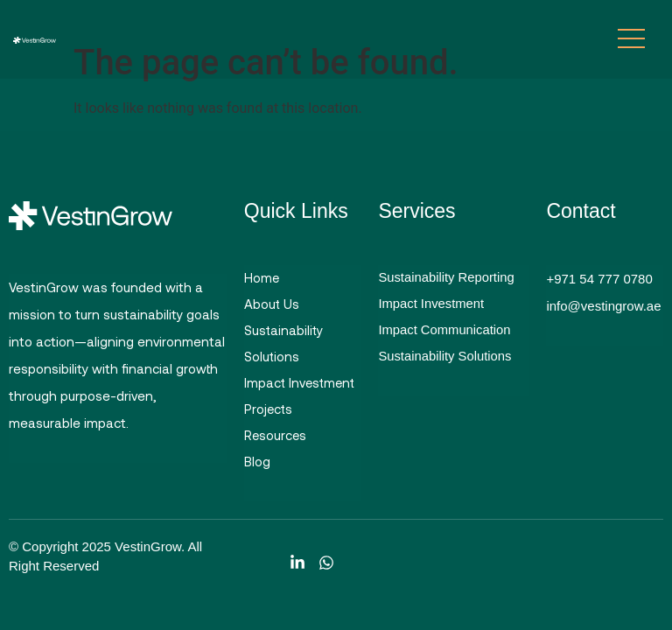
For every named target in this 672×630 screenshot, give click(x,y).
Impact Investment (301, 387)
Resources (276, 441)
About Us (272, 305)
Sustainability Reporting (447, 279)
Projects (269, 414)
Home (262, 278)
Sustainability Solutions (284, 346)
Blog (257, 468)
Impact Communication (445, 333)
